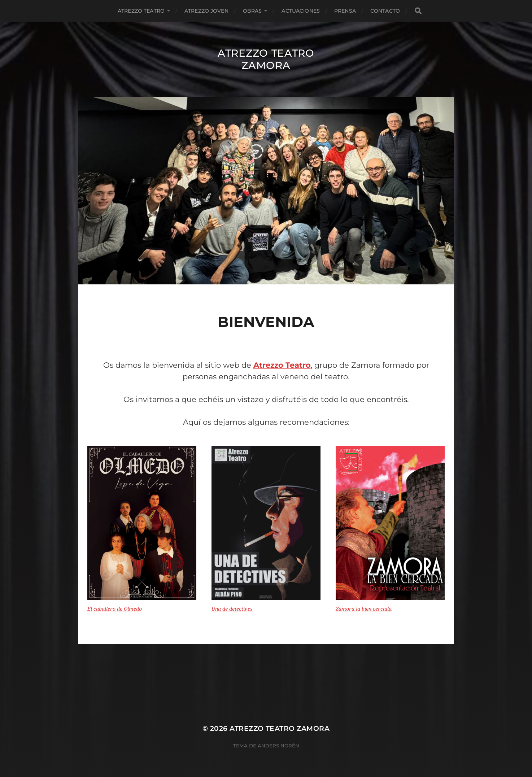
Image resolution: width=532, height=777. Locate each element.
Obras (252, 11)
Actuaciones (301, 11)
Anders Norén (278, 746)
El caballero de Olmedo (115, 609)
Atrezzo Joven (206, 11)
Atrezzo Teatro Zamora (266, 59)
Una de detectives (232, 609)
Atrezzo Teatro (141, 11)
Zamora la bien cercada (364, 609)
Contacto (385, 11)
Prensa (345, 11)
